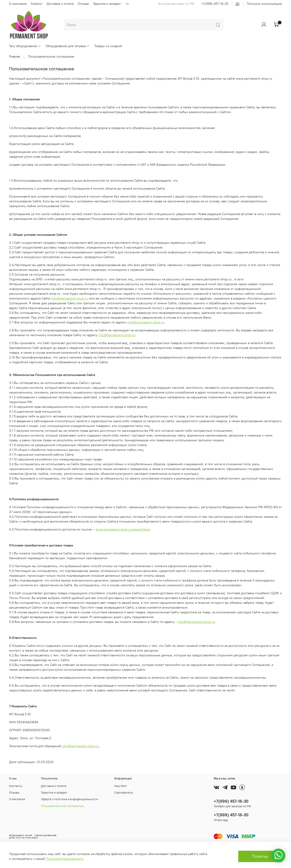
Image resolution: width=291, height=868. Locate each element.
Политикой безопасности (65, 859)
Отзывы (83, 4)
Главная (15, 56)
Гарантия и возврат (107, 4)
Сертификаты (124, 793)
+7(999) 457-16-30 (215, 4)
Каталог (37, 4)
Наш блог (120, 786)
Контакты (16, 786)
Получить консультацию (264, 4)
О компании (18, 4)
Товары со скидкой (108, 46)
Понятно (260, 856)
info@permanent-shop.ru (69, 298)
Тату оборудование (25, 46)
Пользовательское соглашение (62, 806)
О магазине (17, 799)
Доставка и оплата (60, 4)
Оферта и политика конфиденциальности (70, 799)
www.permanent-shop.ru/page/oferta (123, 529)
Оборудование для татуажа (68, 46)
